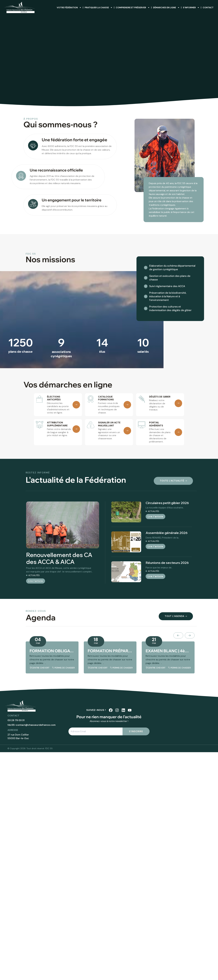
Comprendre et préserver (133, 8)
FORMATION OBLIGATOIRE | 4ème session (52, 651)
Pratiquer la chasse (99, 8)
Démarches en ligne (166, 8)
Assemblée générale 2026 (167, 533)
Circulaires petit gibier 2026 (167, 503)
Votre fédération (69, 8)
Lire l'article (36, 581)
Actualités (34, 575)
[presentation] (178, 635)
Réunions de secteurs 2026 (167, 563)
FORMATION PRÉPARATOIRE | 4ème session (110, 651)
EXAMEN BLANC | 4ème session (168, 651)
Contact (208, 8)
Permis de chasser (65, 668)
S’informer (191, 8)
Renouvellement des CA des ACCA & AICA (59, 558)
